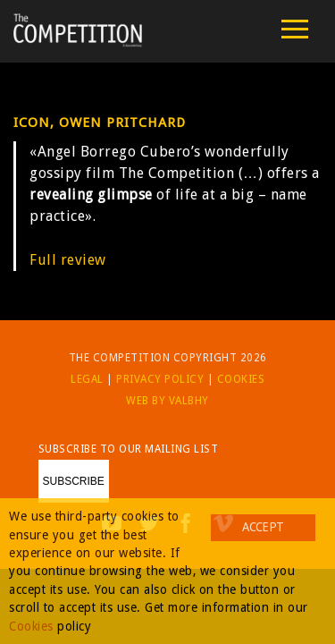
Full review (68, 260)
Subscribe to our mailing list (129, 449)
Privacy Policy (160, 379)
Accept (263, 527)
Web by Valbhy (167, 401)
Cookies (241, 379)
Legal (87, 379)
